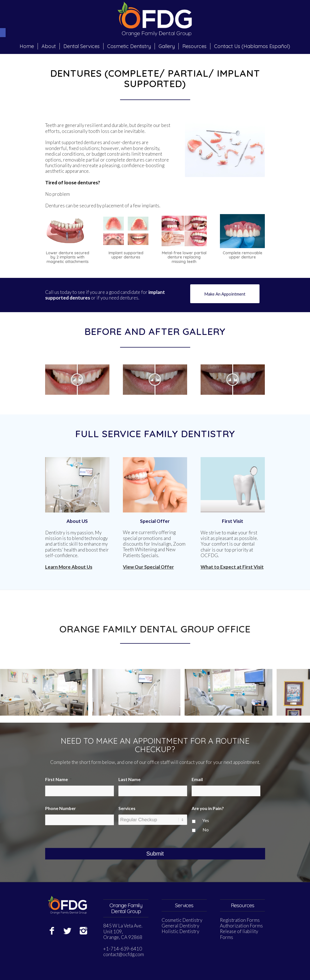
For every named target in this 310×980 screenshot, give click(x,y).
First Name (58, 779)
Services (127, 808)
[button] (3, 33)
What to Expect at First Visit (232, 567)
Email (199, 779)
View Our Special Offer (148, 567)
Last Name (131, 779)
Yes (206, 820)
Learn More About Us (69, 567)
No (206, 830)
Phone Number (62, 808)
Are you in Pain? (208, 808)
